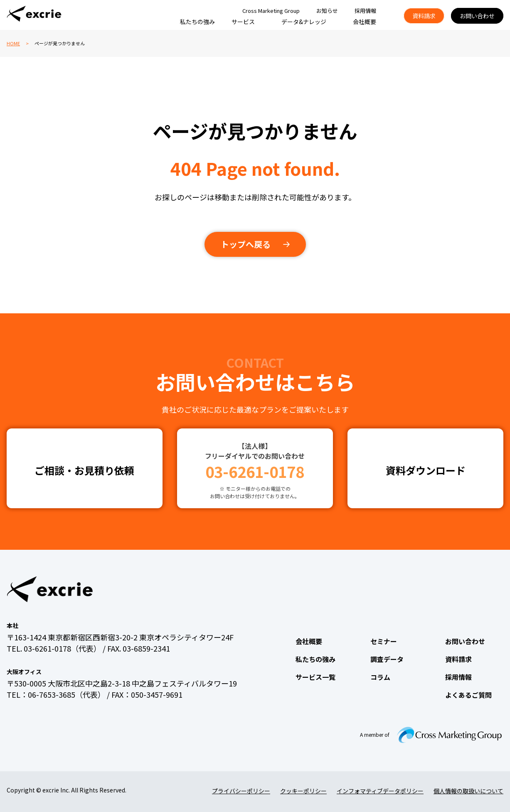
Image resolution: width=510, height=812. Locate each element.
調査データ (387, 659)
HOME (13, 43)
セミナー (384, 641)
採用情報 (365, 11)
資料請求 (424, 16)
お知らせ (327, 11)
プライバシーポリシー (241, 791)
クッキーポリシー (303, 791)
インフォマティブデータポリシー (380, 791)
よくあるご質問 (468, 695)
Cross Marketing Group (271, 11)
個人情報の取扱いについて (468, 791)
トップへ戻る (246, 244)
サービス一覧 (315, 677)
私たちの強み (197, 22)
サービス (243, 22)
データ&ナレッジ (304, 22)
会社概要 (365, 22)
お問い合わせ (477, 16)
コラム (380, 677)
